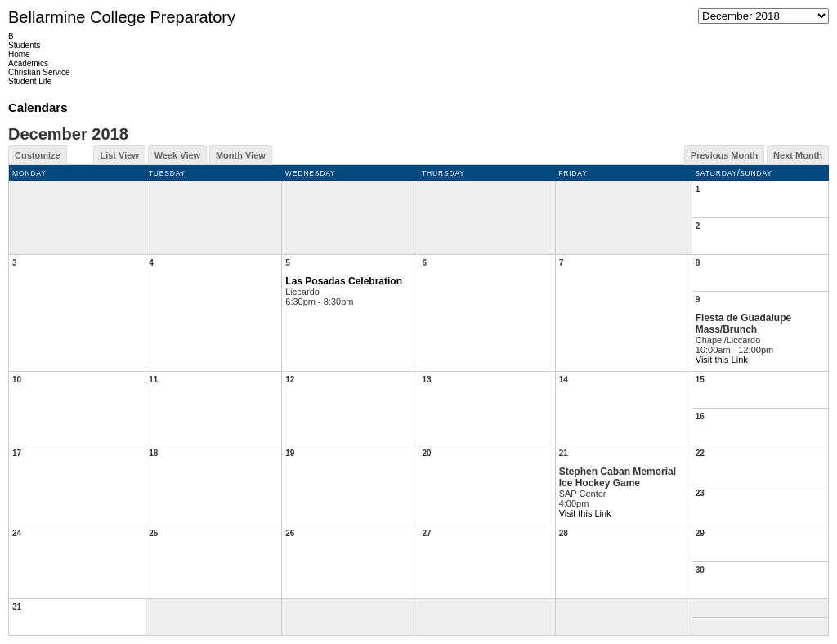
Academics (28, 63)
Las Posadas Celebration (344, 281)
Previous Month (725, 155)
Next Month (798, 155)
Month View (241, 155)
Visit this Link (722, 360)
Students (24, 45)
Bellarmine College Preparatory (122, 17)
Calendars (38, 107)
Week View (177, 155)
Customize (38, 155)
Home (19, 54)
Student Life (30, 81)
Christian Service (39, 72)
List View (119, 155)
